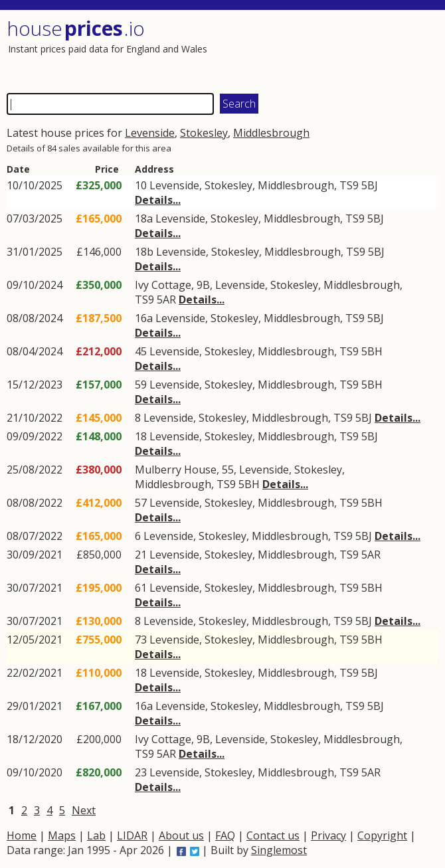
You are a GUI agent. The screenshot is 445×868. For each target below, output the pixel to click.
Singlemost (279, 850)
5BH (372, 351)
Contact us (273, 835)
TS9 (349, 185)
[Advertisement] (330, 50)
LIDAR (132, 835)
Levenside (150, 133)
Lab (96, 835)
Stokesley (204, 133)
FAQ (225, 835)
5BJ (370, 185)
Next (84, 810)
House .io (76, 28)
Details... (158, 200)
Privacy (328, 835)
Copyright (382, 835)
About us (181, 835)
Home (22, 835)
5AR (166, 300)
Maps (62, 835)
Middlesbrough (271, 133)
